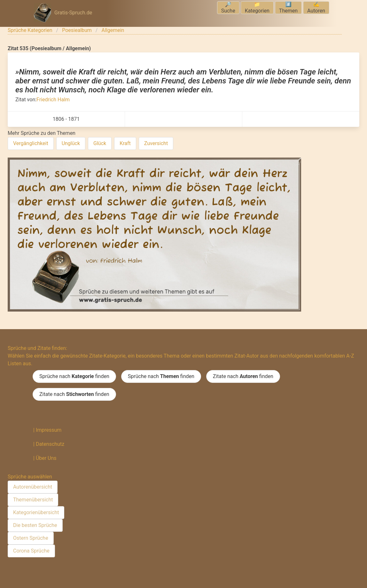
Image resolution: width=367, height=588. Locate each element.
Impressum (49, 430)
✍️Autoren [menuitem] (316, 8)
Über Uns (46, 458)
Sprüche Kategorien (30, 30)
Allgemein (113, 30)
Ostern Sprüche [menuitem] (31, 538)
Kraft (125, 143)
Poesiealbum (77, 30)
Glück (100, 143)
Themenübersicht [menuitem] (33, 500)
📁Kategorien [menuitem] (257, 8)
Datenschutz (50, 444)
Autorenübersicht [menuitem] (33, 487)
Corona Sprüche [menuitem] (31, 551)
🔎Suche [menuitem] (228, 8)
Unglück (71, 143)
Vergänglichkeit (31, 143)
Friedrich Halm (53, 100)
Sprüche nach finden (74, 376)
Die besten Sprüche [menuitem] (35, 525)
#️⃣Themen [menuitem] (288, 8)
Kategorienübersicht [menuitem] (36, 512)
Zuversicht (156, 143)
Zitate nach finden (243, 376)
